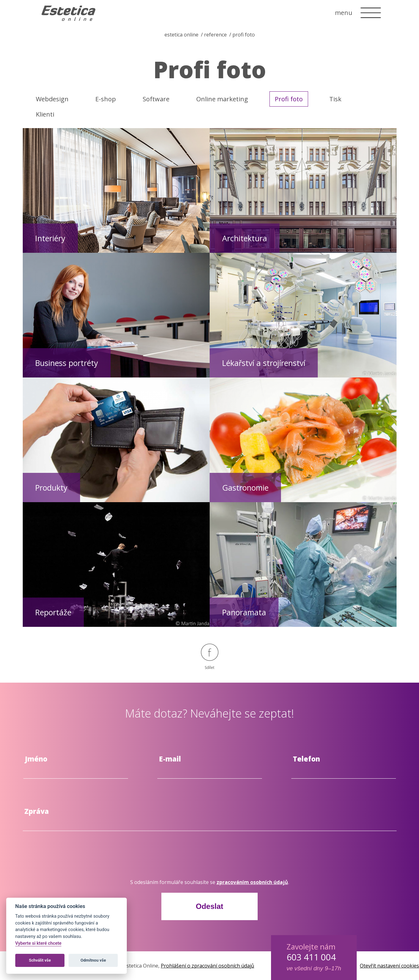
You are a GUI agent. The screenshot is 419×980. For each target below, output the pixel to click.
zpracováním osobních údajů (252, 882)
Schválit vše (40, 960)
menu (344, 13)
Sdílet (210, 657)
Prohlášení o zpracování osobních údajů (207, 966)
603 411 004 (311, 957)
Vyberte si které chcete (38, 943)
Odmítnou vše (93, 960)
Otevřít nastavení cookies (389, 966)
